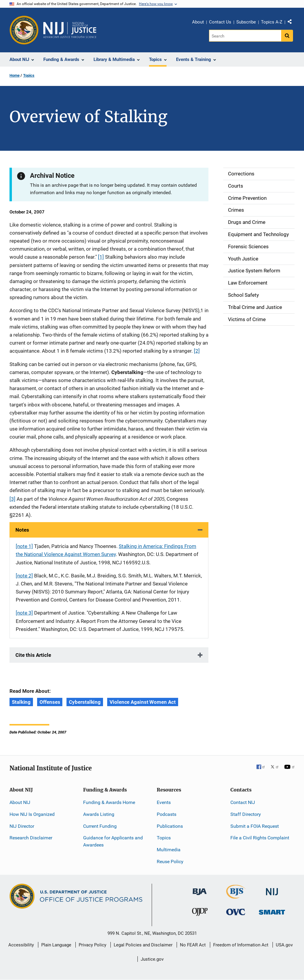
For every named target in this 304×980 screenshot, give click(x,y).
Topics (29, 75)
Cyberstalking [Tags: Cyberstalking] (85, 702)
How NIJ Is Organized (32, 814)
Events (164, 802)
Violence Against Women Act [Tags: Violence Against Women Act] (142, 702)
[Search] (245, 36)
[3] (12, 499)
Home (15, 75)
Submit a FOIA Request (255, 826)
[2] (197, 351)
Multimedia (169, 850)
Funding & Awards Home (109, 802)
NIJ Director (22, 826)
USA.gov (284, 945)
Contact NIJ (243, 802)
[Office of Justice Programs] (24, 30)
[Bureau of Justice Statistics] (236, 896)
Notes (22, 530)
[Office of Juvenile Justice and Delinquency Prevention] (200, 913)
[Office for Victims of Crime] (236, 912)
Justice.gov (152, 959)
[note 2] (24, 576)
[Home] (70, 30)
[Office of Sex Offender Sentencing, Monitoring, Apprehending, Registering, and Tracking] (272, 911)
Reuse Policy (170, 862)
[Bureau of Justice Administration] (200, 889)
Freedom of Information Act (241, 945)
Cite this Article (33, 655)
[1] (101, 257)
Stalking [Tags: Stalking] (21, 702)
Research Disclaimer (31, 838)
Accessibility (21, 945)
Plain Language (56, 945)
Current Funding (100, 826)
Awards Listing (99, 814)
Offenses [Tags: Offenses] (50, 702)
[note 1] (24, 546)
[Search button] (287, 36)
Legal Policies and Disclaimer (143, 945)
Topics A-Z (272, 22)
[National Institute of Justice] (272, 889)
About (198, 22)
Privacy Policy (92, 945)
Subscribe (246, 22)
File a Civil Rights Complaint (260, 838)
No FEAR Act (193, 945)
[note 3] (24, 613)
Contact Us (220, 22)
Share (292, 23)
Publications (170, 826)
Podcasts (167, 814)
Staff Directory (246, 814)
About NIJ (20, 802)
